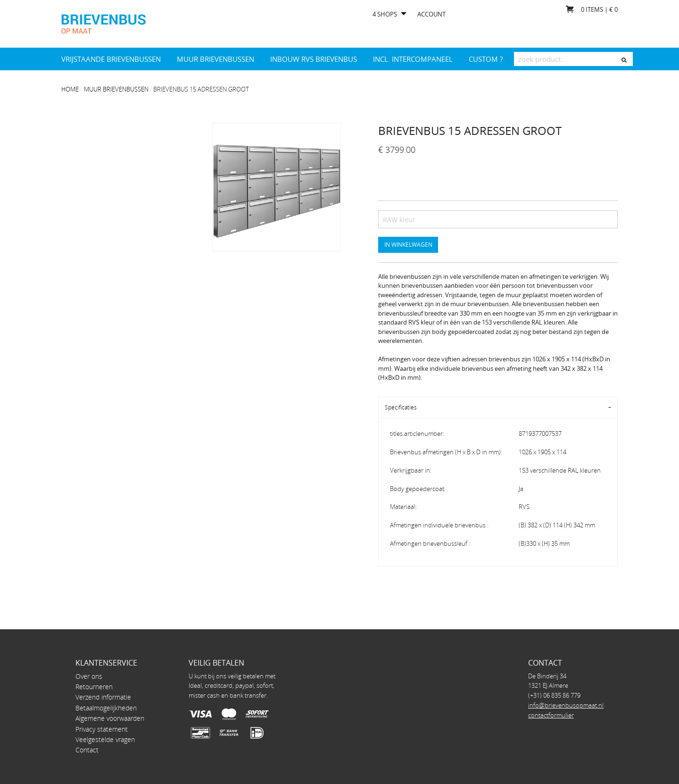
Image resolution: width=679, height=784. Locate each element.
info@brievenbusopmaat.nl (566, 705)
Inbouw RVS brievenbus (314, 59)
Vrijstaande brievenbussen (111, 59)
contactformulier (551, 715)
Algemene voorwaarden (110, 718)
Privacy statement (102, 729)
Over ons (89, 676)
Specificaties (401, 407)
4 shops (385, 14)
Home (70, 89)
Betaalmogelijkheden (106, 708)
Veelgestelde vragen (105, 739)
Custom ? (486, 59)
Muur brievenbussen (215, 59)
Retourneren (94, 687)
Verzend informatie (103, 697)
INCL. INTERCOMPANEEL (413, 59)
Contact (87, 750)
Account (431, 14)
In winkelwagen (408, 244)
